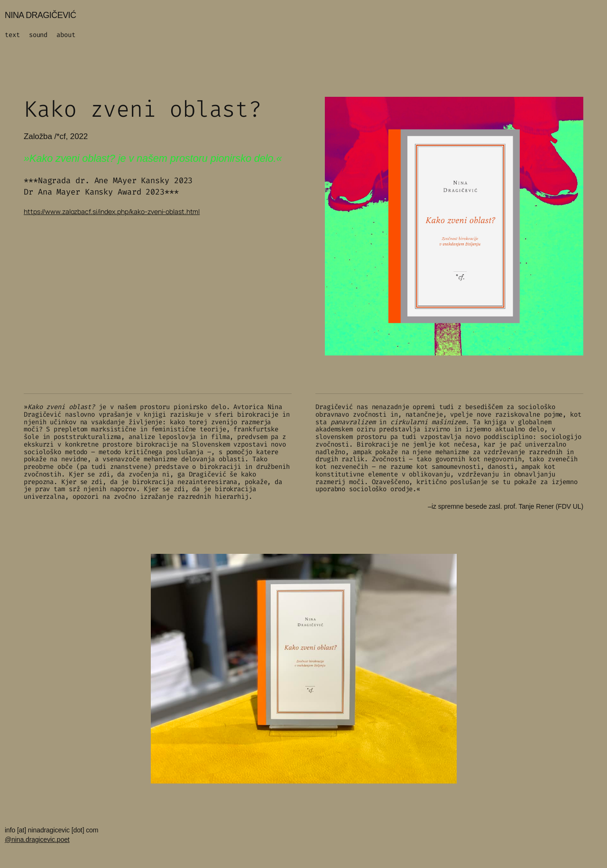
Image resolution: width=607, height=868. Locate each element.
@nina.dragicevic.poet (37, 840)
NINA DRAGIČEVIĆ (40, 15)
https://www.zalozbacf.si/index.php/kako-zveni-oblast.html (112, 211)
